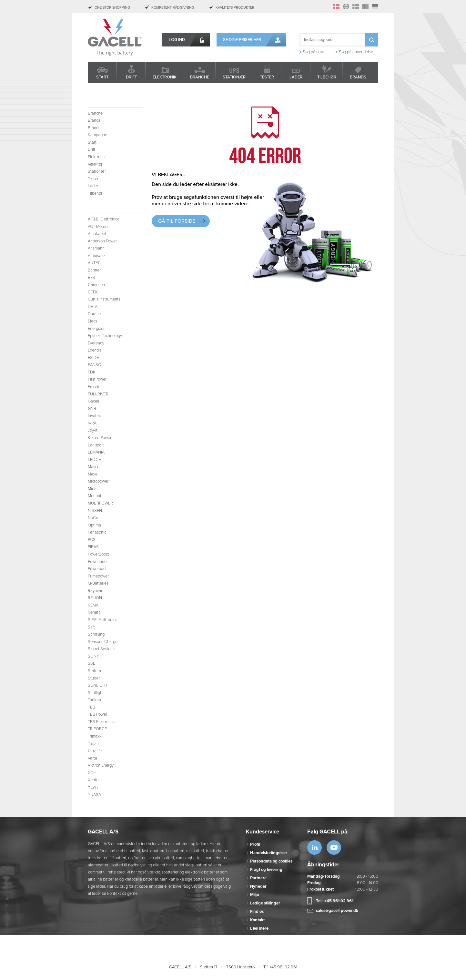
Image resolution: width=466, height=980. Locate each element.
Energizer (96, 329)
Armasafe (96, 256)
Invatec (94, 416)
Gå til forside (177, 221)
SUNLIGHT (98, 685)
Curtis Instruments (104, 299)
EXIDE (93, 358)
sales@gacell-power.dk (337, 911)
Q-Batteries (98, 583)
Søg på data (314, 52)
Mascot (94, 467)
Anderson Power (102, 241)
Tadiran (94, 700)
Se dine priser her (242, 40)
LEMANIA (96, 452)
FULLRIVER (98, 394)
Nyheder (258, 886)
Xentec (94, 780)
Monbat (95, 496)
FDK (92, 372)
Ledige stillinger (265, 903)
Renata (94, 612)
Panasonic (97, 532)
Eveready (96, 343)
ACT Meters (98, 227)
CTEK (93, 292)
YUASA (94, 795)
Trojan (93, 744)
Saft (91, 627)
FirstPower (97, 379)
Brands (358, 77)
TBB (91, 707)
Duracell (95, 314)
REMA (93, 605)
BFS (91, 278)
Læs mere (259, 928)
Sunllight (96, 693)
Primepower (98, 576)
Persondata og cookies (271, 861)
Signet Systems (102, 649)
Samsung (96, 634)
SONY (93, 656)
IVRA (92, 423)
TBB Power (97, 714)
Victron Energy (101, 765)
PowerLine (97, 562)
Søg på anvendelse (356, 52)
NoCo (93, 518)
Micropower (98, 481)
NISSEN (95, 511)
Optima (94, 525)
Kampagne (97, 135)
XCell (93, 773)
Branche (200, 77)
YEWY (93, 787)
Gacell (93, 401)
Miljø (254, 895)
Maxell (94, 474)
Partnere (258, 878)
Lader (296, 77)
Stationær (234, 77)
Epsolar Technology (105, 336)
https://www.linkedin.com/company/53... (314, 847)
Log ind (177, 40)
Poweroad (97, 569)
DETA (93, 307)
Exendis (95, 350)
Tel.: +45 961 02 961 (335, 901)
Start (102, 77)
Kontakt (257, 920)
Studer (94, 678)
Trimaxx (95, 736)
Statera (94, 671)
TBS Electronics (102, 722)
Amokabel (97, 234)
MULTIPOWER (100, 503)
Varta (92, 758)
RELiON (95, 598)
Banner (94, 270)
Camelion (96, 285)
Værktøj (95, 164)
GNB (92, 409)
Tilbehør (327, 77)
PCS (92, 540)
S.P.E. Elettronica (103, 620)
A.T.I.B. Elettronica (104, 219)
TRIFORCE (97, 729)
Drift (131, 77)
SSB (92, 663)
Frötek (94, 387)
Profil (255, 844)
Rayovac (95, 591)
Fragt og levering (266, 870)
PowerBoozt (98, 554)
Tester (267, 77)
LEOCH (95, 460)
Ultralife (95, 751)
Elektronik (165, 77)
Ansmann (96, 248)
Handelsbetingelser (269, 853)
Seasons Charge (103, 642)
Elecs (92, 321)
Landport (96, 445)
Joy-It (93, 430)
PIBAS (93, 547)
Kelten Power (100, 438)
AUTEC (94, 263)
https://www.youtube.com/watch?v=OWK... (334, 847)
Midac (93, 489)
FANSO (95, 365)
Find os (257, 912)
